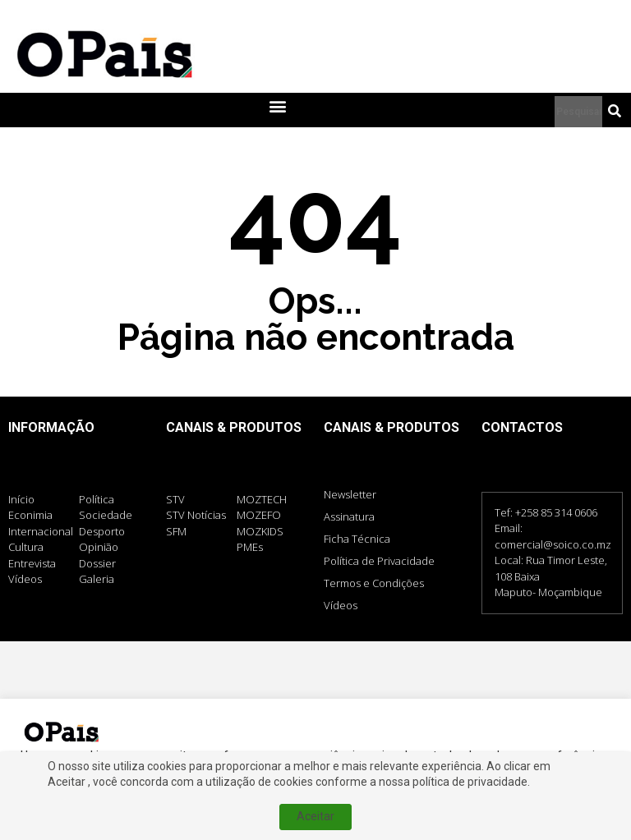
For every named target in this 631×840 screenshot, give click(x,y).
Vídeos (341, 605)
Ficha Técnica (357, 539)
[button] (277, 106)
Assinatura (349, 516)
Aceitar (315, 816)
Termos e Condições (374, 583)
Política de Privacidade (379, 561)
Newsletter (350, 494)
